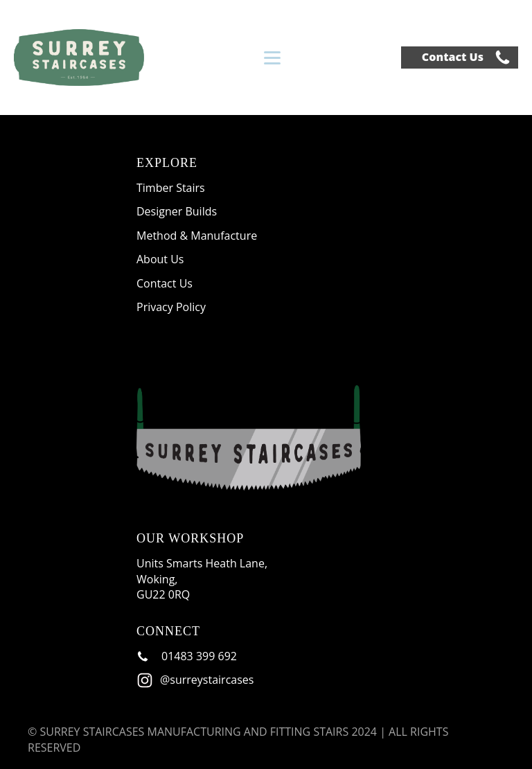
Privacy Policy (171, 307)
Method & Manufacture (197, 236)
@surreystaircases (207, 680)
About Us (160, 259)
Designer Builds (177, 211)
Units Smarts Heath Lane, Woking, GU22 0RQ (203, 579)
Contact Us (453, 57)
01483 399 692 (199, 656)
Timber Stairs (171, 188)
